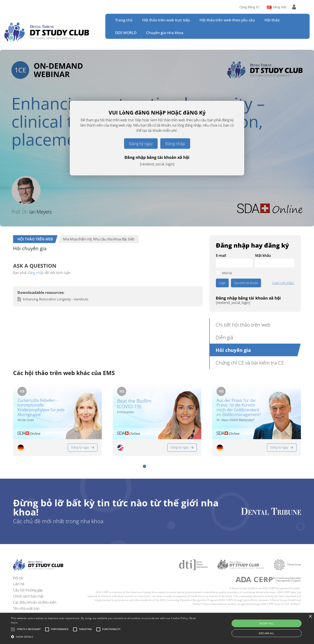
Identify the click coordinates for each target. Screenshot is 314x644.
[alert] (157, 628)
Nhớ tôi (227, 273)
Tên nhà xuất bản (26, 608)
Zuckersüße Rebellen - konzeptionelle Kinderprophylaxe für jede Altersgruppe (41, 408)
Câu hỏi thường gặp (28, 590)
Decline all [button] (266, 633)
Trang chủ (124, 20)
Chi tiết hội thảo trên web (243, 325)
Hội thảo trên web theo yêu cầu (227, 20)
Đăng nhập (175, 144)
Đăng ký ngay (141, 144)
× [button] (310, 617)
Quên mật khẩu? (283, 283)
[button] (144, 466)
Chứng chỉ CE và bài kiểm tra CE (250, 363)
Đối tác (18, 578)
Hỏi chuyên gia (233, 350)
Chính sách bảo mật (28, 596)
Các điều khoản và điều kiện (35, 602)
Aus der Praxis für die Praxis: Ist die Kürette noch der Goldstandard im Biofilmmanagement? (239, 408)
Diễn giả (224, 337)
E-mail (221, 255)
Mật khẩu (263, 255)
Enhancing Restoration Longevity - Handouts (56, 299)
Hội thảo (272, 20)
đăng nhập (36, 273)
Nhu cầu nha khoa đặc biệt (114, 239)
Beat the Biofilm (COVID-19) (134, 404)
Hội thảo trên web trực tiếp (166, 20)
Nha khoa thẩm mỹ (77, 239)
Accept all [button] (267, 623)
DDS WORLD (126, 33)
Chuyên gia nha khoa (165, 33)
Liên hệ (19, 584)
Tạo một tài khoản (246, 283)
